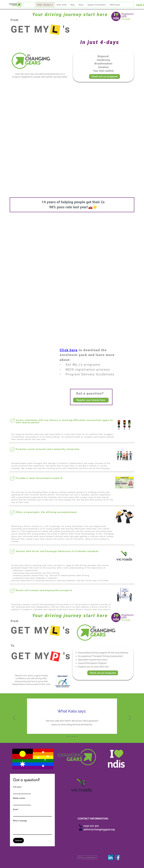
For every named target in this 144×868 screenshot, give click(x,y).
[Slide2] (70, 736)
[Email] (32, 814)
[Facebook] (118, 857)
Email (16, 809)
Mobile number (19, 798)
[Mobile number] (21, 803)
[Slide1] (67, 736)
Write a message (20, 821)
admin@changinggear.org (99, 829)
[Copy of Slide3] (75, 736)
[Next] (130, 718)
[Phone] (81, 826)
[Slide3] (72, 736)
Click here (69, 350)
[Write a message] (32, 829)
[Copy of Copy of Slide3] (77, 736)
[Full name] (21, 791)
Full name (18, 787)
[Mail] (81, 830)
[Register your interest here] (91, 400)
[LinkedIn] (111, 857)
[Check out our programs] (105, 76)
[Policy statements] (87, 857)
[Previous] (14, 718)
